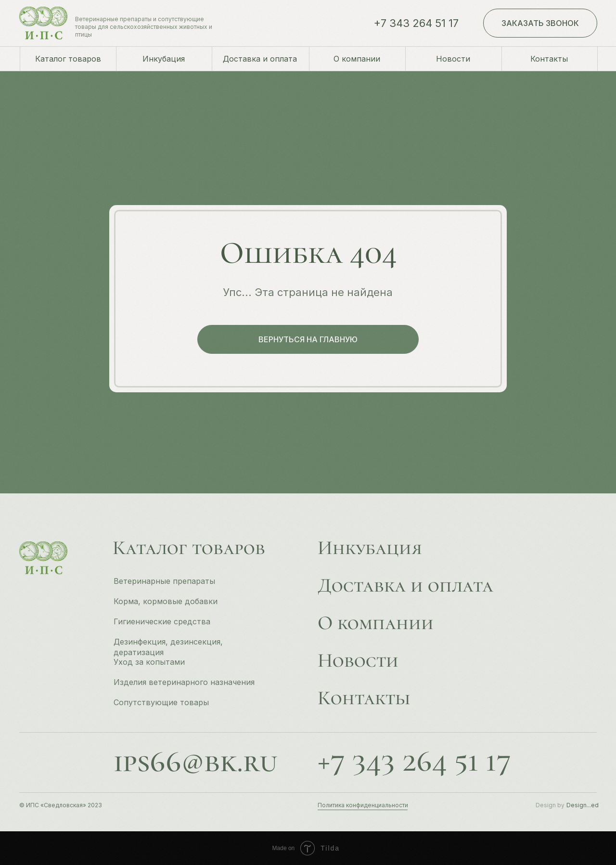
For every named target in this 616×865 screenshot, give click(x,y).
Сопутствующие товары (161, 702)
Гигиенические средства (162, 621)
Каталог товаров (189, 548)
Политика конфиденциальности (363, 805)
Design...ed (583, 805)
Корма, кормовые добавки (166, 601)
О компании (376, 623)
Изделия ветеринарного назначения (184, 682)
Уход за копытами (149, 662)
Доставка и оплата (405, 585)
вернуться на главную (308, 339)
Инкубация (370, 548)
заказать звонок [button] (540, 23)
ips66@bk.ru (195, 761)
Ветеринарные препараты (164, 581)
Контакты (364, 698)
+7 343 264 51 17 (416, 23)
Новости (358, 660)
